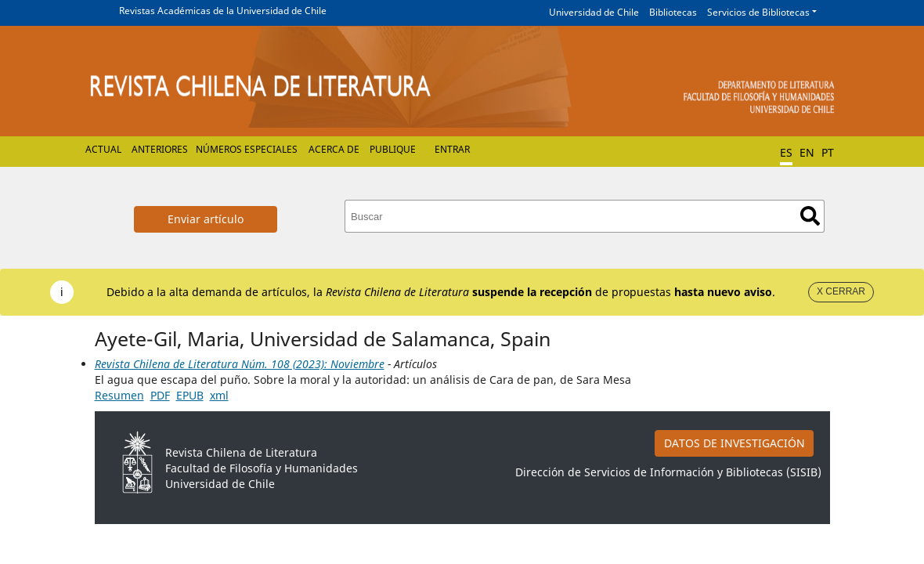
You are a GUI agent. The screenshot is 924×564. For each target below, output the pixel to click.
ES (786, 152)
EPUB (190, 395)
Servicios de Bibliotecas (758, 12)
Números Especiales (247, 149)
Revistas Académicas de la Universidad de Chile (223, 11)
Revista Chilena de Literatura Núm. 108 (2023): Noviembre (240, 364)
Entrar (452, 149)
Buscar (810, 216)
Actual (103, 149)
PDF (160, 395)
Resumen (119, 395)
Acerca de (334, 149)
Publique (393, 149)
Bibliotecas (673, 12)
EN (807, 152)
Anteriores (160, 149)
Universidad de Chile (594, 12)
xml (219, 395)
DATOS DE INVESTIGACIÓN (735, 443)
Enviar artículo (206, 219)
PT (828, 152)
